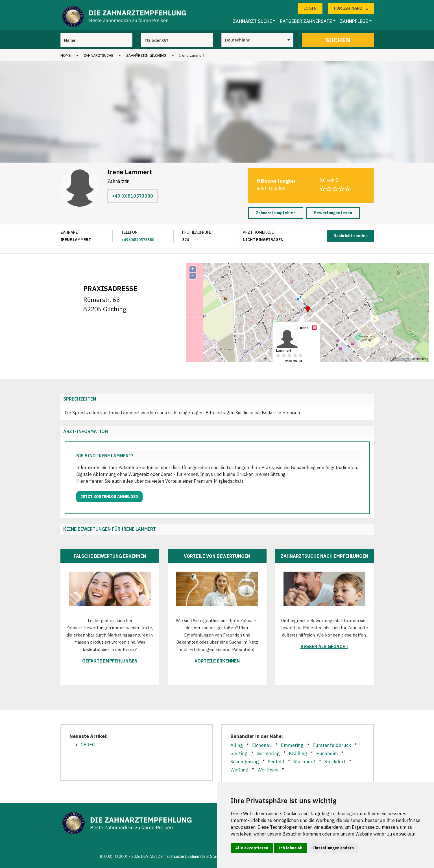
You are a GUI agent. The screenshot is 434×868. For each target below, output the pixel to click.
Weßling (239, 770)
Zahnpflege (354, 21)
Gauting (239, 753)
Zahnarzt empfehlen (276, 213)
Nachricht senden (351, 236)
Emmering (292, 745)
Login (310, 8)
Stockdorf (335, 762)
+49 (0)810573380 (133, 196)
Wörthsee (268, 770)
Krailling (298, 753)
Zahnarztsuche (98, 55)
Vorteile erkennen (217, 661)
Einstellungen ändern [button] (333, 848)
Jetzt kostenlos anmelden (109, 497)
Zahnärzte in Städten (206, 856)
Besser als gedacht (324, 646)
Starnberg (304, 762)
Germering (268, 753)
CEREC (88, 745)
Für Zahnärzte (351, 8)
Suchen (338, 40)
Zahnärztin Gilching (146, 55)
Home (66, 55)
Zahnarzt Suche (252, 21)
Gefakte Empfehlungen (110, 661)
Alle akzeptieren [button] (252, 848)
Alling (237, 745)
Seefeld (276, 762)
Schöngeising (245, 762)
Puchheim (327, 753)
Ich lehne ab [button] (290, 848)
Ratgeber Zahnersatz (306, 21)
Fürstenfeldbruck (332, 745)
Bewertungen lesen (333, 213)
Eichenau (262, 745)
